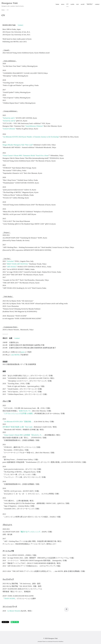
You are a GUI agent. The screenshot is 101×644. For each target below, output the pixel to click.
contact (97, 4)
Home (3, 10)
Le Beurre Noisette (14, 611)
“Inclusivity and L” (9, 118)
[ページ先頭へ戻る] (66, 609)
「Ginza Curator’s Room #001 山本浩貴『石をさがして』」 (24, 435)
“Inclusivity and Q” (9, 121)
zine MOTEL (16, 355)
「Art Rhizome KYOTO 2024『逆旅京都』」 (18, 422)
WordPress (61, 641)
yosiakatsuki (50, 641)
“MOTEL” (90, 4)
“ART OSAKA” (12, 267)
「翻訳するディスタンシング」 (31, 532)
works (72, 4)
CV (67, 4)
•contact (20, 25)
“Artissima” (10, 261)
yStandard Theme (42, 641)
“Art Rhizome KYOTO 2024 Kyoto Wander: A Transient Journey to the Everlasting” (31, 137)
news (63, 4)
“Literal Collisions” (9, 129)
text (78, 4)
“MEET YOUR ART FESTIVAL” (18, 264)
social (83, 4)
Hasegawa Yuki (10, 3)
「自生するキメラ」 (25, 411)
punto (23, 352)
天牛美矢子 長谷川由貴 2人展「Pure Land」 (18, 427)
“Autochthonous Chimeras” (34, 126)
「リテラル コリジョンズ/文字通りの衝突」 (18, 413)
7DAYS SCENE (10, 599)
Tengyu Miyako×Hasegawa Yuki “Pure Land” (18, 145)
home (57, 4)
